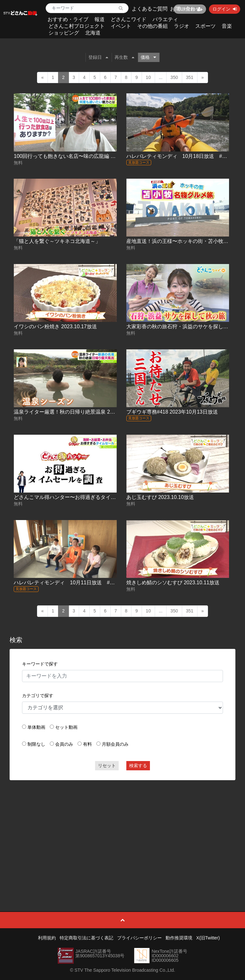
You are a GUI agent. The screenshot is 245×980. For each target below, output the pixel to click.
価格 (148, 57)
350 (174, 77)
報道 (100, 19)
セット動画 (66, 727)
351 (190, 77)
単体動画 (36, 727)
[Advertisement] (123, 831)
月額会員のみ (115, 744)
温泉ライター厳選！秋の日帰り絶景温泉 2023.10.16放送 (78, 412)
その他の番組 (152, 26)
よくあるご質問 (150, 9)
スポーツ (205, 26)
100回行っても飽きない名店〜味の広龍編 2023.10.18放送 (80, 156)
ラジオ (182, 26)
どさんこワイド (129, 19)
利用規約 (47, 938)
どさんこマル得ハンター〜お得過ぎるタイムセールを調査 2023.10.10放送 (99, 497)
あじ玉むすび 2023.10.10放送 (160, 497)
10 (148, 77)
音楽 (227, 26)
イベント (121, 26)
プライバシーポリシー (139, 938)
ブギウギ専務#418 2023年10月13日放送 (172, 412)
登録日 (98, 57)
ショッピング (64, 33)
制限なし (36, 744)
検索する (138, 766)
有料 (87, 744)
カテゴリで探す (38, 696)
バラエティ (165, 19)
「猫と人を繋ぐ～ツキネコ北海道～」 (57, 241)
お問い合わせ (185, 9)
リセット (107, 766)
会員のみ (64, 744)
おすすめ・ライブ (68, 19)
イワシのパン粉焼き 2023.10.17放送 (55, 327)
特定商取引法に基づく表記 (86, 938)
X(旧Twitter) (208, 938)
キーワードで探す (40, 664)
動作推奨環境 (179, 938)
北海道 (93, 33)
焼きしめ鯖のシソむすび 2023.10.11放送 (173, 583)
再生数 (124, 57)
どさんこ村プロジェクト (77, 26)
